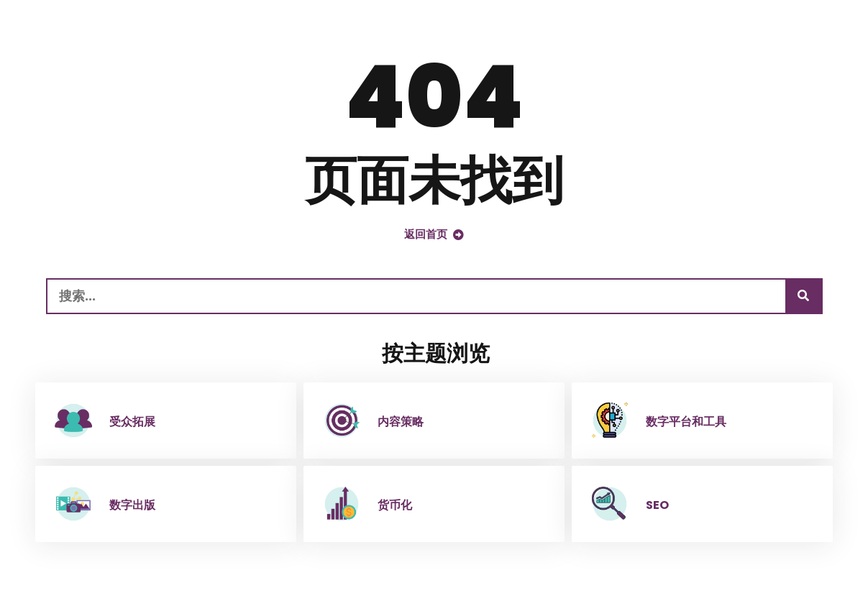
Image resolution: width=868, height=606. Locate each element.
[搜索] (803, 296)
